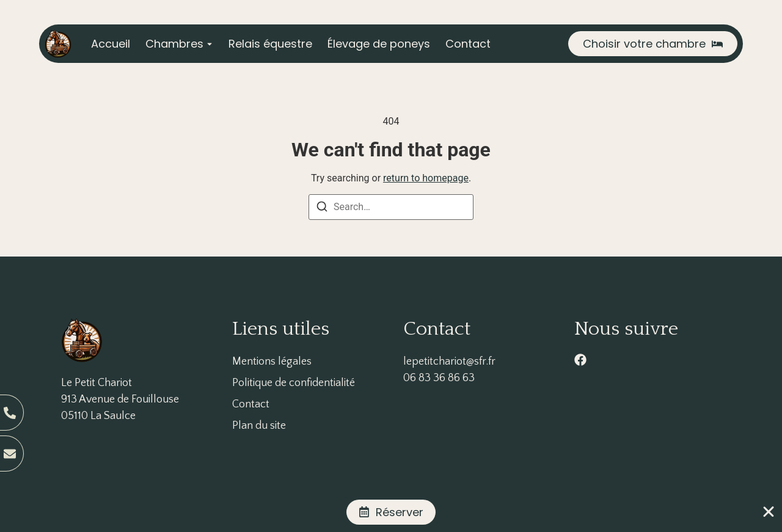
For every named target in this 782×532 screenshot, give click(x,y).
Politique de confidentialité (294, 383)
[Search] (322, 209)
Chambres (174, 44)
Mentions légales (272, 362)
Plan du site (259, 426)
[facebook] (580, 360)
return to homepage (426, 178)
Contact (468, 44)
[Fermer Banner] (769, 512)
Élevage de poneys (379, 44)
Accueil (111, 44)
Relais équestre (270, 44)
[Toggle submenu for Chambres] (208, 44)
